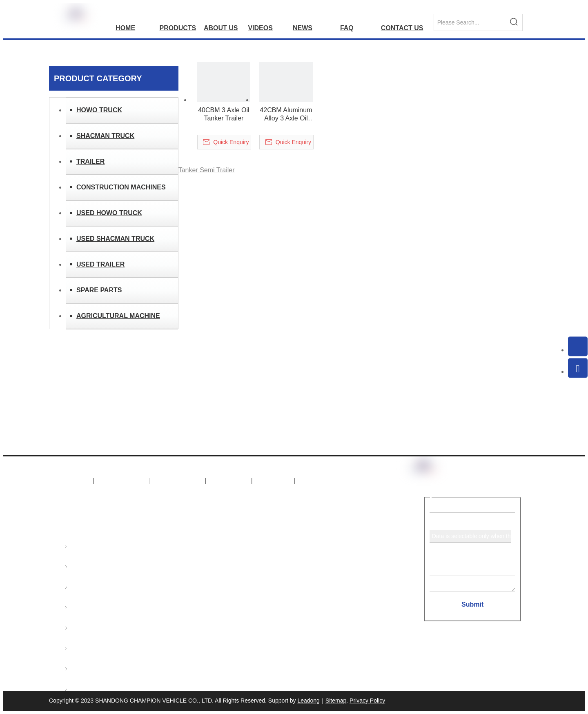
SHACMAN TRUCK (105, 136)
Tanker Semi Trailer (207, 170)
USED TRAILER (100, 264)
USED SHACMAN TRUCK (115, 239)
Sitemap (336, 701)
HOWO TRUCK (99, 110)
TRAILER (90, 161)
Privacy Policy (367, 701)
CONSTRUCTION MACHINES (121, 187)
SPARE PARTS (99, 290)
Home (70, 481)
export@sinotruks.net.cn (190, 569)
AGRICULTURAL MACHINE (118, 316)
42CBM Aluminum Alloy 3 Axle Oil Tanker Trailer (286, 115)
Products (178, 481)
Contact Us (326, 481)
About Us (122, 481)
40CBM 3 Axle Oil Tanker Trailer (224, 114)
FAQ (274, 481)
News (229, 481)
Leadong (308, 701)
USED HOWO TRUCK (109, 213)
